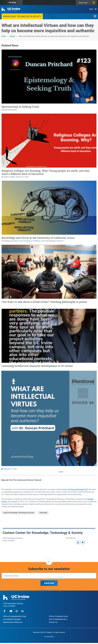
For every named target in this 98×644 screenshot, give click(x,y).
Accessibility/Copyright (12, 619)
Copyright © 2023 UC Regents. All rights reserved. (49, 632)
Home (4, 36)
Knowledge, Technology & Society (22, 16)
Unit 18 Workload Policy (58, 619)
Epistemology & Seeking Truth (20, 107)
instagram (17, 611)
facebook (5, 611)
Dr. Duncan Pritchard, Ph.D (78, 489)
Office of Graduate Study (58, 616)
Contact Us (53, 622)
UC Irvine (13, 2)
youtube (11, 611)
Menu (91, 9)
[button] (49, 562)
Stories (12, 36)
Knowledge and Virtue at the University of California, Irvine (38, 238)
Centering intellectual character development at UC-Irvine (37, 366)
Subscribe (49, 583)
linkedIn (23, 611)
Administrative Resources (13, 622)
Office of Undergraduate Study (15, 616)
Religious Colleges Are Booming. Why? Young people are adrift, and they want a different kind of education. (46, 172)
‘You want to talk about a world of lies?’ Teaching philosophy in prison (44, 302)
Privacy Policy (49, 637)
